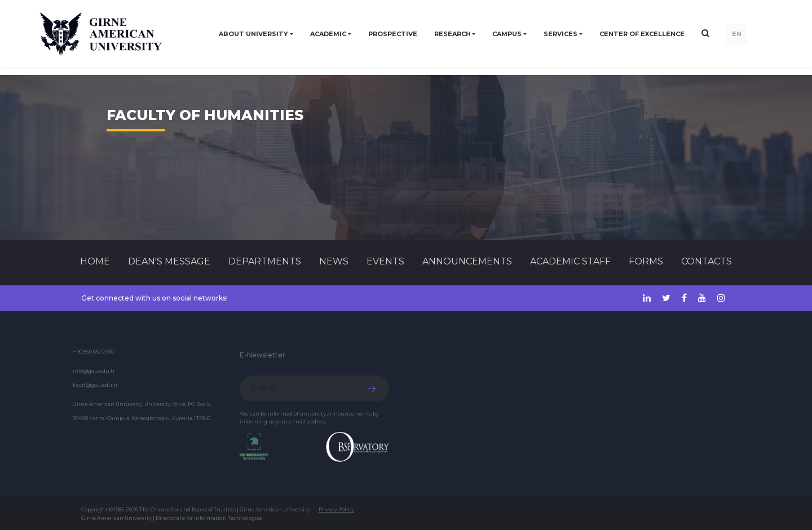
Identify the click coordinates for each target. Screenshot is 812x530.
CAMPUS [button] (507, 34)
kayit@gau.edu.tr (95, 385)
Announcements (467, 261)
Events (385, 261)
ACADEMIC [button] (328, 34)
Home (95, 261)
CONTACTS (707, 261)
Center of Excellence (642, 34)
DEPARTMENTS (265, 261)
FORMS (646, 261)
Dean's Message (169, 261)
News (334, 261)
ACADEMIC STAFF (570, 261)
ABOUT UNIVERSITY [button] (253, 34)
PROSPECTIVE (393, 34)
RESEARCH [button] (453, 34)
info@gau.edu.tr (94, 371)
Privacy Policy (336, 509)
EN (737, 34)
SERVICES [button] (561, 34)
